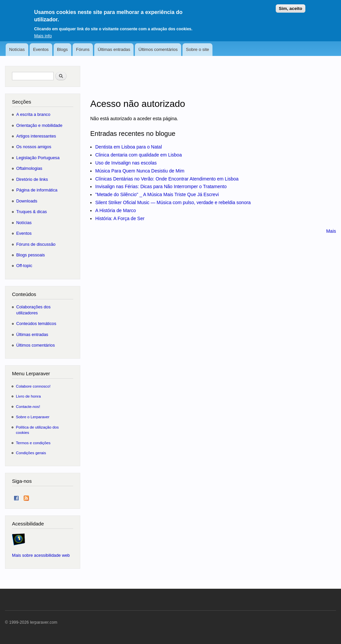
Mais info (43, 32)
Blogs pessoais (31, 255)
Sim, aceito (290, 5)
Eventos (41, 49)
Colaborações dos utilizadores (33, 310)
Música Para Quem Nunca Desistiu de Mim (140, 171)
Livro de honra (28, 396)
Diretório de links (32, 179)
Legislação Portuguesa (38, 158)
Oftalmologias (29, 168)
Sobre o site (197, 49)
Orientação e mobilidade (39, 125)
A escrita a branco (33, 114)
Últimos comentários (158, 49)
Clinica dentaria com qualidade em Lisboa (139, 155)
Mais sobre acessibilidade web (41, 555)
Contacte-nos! (28, 406)
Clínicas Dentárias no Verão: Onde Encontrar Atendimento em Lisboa (167, 179)
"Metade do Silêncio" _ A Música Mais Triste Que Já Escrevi (157, 194)
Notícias (17, 49)
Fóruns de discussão (36, 244)
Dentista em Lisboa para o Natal (129, 147)
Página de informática (37, 190)
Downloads (27, 201)
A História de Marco (116, 210)
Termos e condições (33, 443)
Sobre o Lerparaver (33, 417)
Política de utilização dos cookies (37, 430)
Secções (21, 102)
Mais (331, 231)
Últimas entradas (114, 49)
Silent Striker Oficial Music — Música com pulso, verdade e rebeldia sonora (173, 202)
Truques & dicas (32, 212)
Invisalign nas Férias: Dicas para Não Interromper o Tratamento (161, 186)
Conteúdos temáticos (36, 323)
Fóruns (83, 49)
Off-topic (24, 266)
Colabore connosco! (33, 386)
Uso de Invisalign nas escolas (126, 163)
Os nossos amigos (34, 147)
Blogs (62, 49)
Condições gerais (31, 453)
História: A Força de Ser (120, 218)
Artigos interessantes (36, 136)
